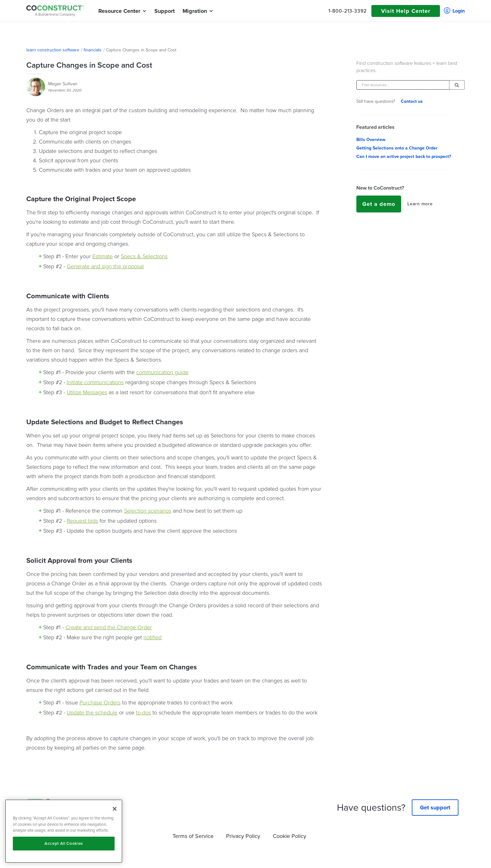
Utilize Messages (87, 392)
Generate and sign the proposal (105, 266)
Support (165, 11)
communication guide (162, 372)
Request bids (82, 521)
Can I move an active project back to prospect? (404, 157)
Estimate (103, 256)
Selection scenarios (148, 511)
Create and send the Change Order (109, 627)
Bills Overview (371, 140)
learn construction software (53, 50)
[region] (64, 831)
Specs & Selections (144, 256)
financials (93, 50)
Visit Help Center (406, 11)
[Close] (115, 809)
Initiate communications (95, 382)
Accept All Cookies (64, 843)
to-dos (143, 713)
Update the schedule (92, 713)
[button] (119, 11)
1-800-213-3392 (348, 11)
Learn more (420, 204)
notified (152, 637)
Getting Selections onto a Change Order (397, 148)
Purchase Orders (100, 703)
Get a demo (379, 204)
